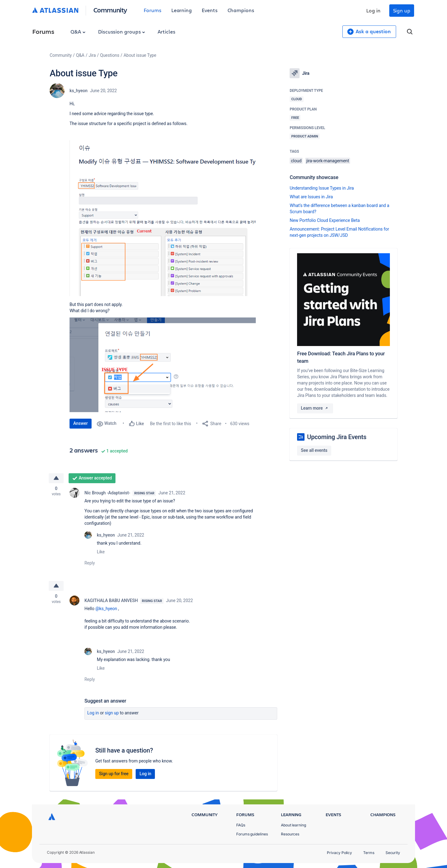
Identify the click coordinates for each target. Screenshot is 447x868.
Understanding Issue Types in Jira (322, 188)
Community (110, 10)
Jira (92, 55)
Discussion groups (122, 31)
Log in (373, 10)
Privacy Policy (339, 853)
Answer (81, 423)
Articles (166, 31)
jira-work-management (328, 161)
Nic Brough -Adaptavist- (107, 493)
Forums (153, 10)
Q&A (78, 31)
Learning (182, 10)
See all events (314, 450)
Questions (110, 55)
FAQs (241, 825)
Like (101, 552)
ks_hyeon (79, 91)
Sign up (402, 10)
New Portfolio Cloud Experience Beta (325, 220)
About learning (293, 825)
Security (393, 853)
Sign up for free (114, 775)
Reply (90, 563)
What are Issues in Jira (311, 197)
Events (210, 10)
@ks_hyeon (106, 609)
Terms (369, 853)
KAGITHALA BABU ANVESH (111, 601)
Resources (290, 834)
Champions (241, 10)
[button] (163, 218)
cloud (296, 161)
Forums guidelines (252, 834)
